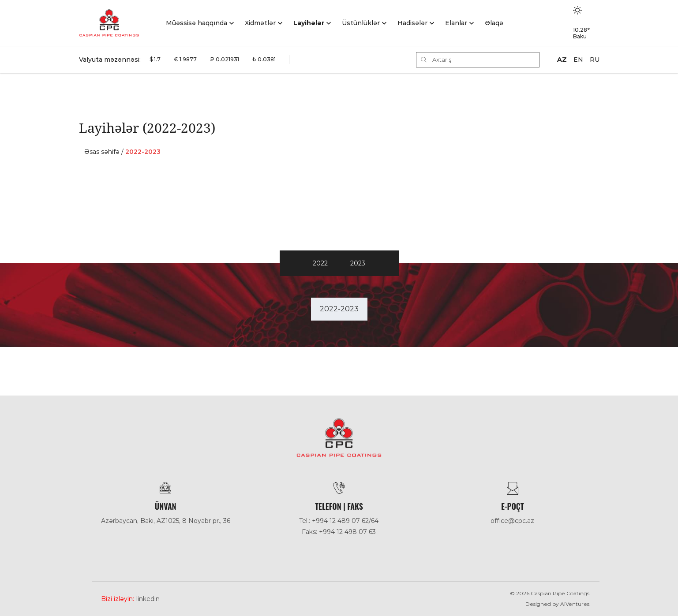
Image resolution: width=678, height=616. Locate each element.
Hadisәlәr (412, 23)
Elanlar (456, 23)
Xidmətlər (260, 23)
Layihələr (309, 23)
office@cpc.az (512, 521)
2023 (358, 263)
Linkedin (148, 599)
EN (578, 60)
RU (595, 60)
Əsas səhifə (102, 152)
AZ (562, 60)
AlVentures (575, 604)
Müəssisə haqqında (197, 23)
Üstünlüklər (361, 23)
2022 (320, 263)
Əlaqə (494, 23)
